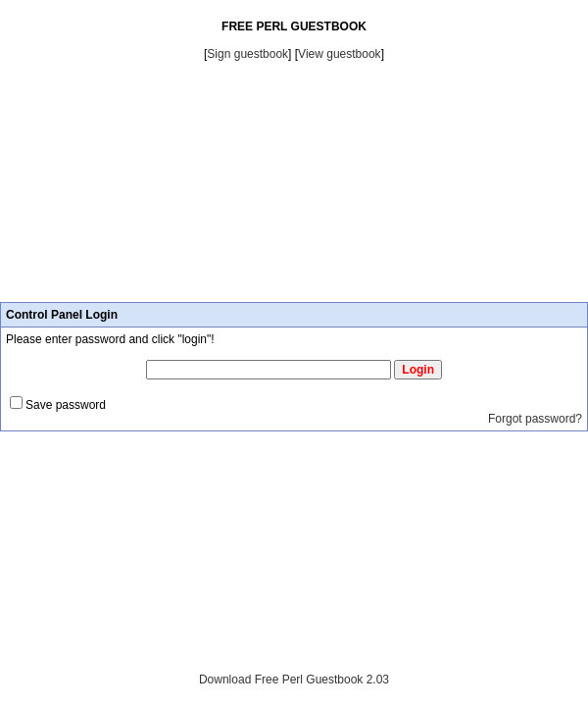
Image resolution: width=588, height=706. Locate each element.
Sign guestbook (247, 54)
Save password (66, 405)
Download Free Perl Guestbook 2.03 (294, 680)
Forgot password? (535, 419)
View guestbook (340, 54)
